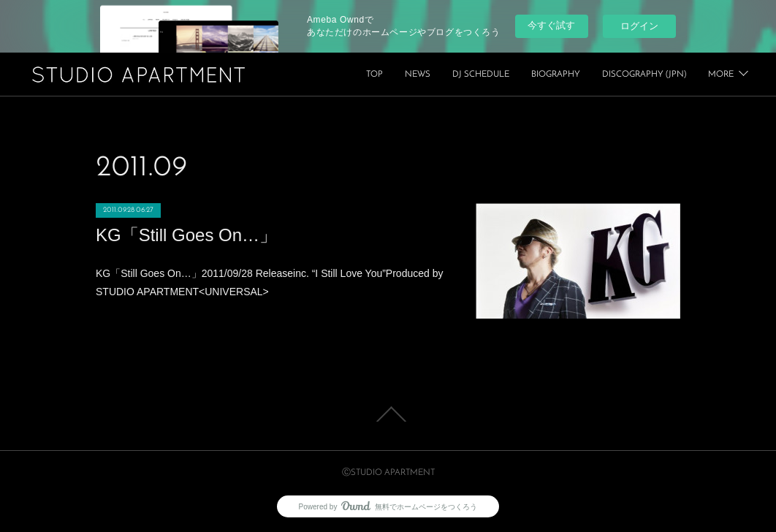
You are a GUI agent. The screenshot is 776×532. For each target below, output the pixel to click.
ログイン (639, 26)
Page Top (388, 414)
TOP (480, 75)
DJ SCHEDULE (587, 75)
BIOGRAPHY (662, 75)
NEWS (524, 75)
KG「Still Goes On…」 (186, 235)
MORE (721, 75)
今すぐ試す (551, 25)
